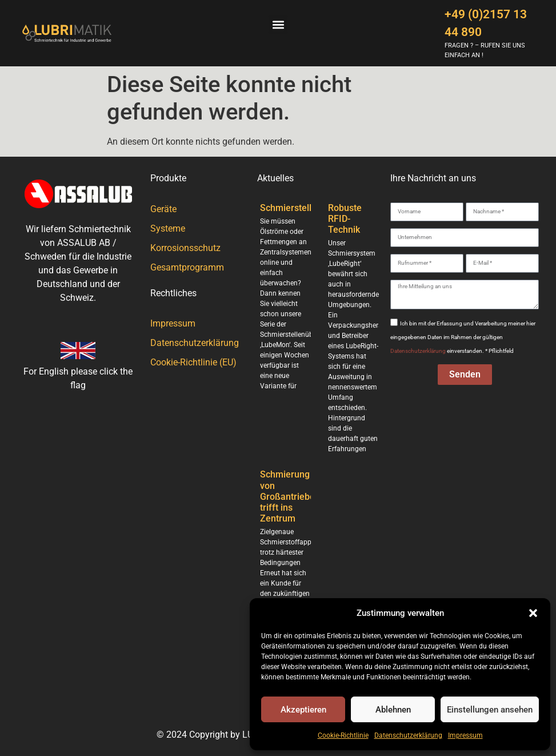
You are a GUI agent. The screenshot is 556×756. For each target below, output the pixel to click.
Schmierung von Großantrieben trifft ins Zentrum (290, 496)
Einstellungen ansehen (490, 710)
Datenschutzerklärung (408, 735)
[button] (533, 613)
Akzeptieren (303, 710)
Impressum (465, 735)
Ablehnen (393, 710)
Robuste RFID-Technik (345, 219)
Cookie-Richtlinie (343, 735)
